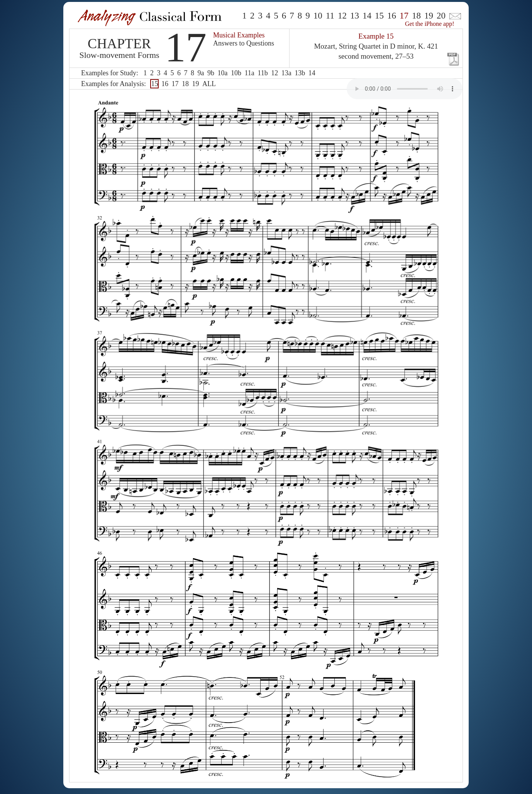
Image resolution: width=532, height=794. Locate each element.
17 (175, 84)
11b (263, 73)
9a (201, 73)
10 (318, 16)
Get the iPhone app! (430, 24)
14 (367, 16)
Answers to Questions (244, 43)
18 (416, 16)
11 (330, 16)
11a (249, 73)
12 (342, 16)
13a (286, 73)
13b (300, 73)
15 (379, 16)
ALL (209, 84)
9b (211, 73)
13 (355, 16)
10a (222, 73)
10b (236, 73)
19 (429, 16)
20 (441, 16)
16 (392, 16)
